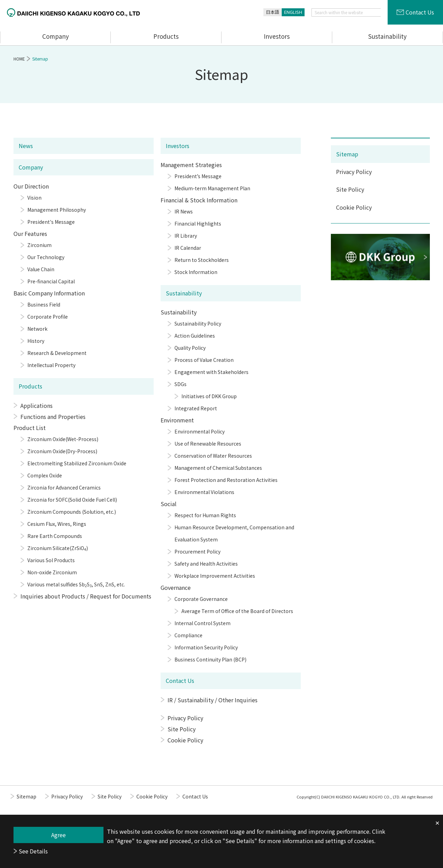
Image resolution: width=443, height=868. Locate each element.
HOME (19, 59)
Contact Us (420, 12)
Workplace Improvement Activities (215, 576)
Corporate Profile (48, 317)
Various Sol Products (51, 560)
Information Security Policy (206, 647)
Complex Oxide (45, 475)
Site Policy (182, 729)
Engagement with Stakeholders (211, 372)
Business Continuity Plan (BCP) (210, 659)
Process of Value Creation (204, 360)
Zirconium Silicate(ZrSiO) (58, 548)
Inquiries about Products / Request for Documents (86, 596)
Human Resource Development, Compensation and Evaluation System (234, 533)
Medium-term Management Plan (212, 188)
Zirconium (39, 245)
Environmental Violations (204, 492)
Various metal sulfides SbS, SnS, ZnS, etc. (76, 585)
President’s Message (198, 176)
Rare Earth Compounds (55, 536)
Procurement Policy (197, 551)
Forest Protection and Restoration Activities (226, 480)
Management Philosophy (57, 210)
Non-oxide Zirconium (52, 572)
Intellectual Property (51, 365)
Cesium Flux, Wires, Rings (57, 524)
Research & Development (57, 353)
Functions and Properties (53, 417)
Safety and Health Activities (206, 564)
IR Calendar (188, 248)
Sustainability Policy (198, 323)
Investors (277, 36)
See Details (33, 851)
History (36, 341)
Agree (58, 835)
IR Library (186, 236)
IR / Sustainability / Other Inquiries (213, 700)
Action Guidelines (195, 336)
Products (166, 36)
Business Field (44, 304)
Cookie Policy (185, 740)
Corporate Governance (201, 599)
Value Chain (41, 269)
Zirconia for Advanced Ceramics (64, 487)
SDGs (180, 384)
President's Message (51, 222)
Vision (34, 198)
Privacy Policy (185, 718)
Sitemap (347, 154)
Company (56, 36)
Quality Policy (190, 348)
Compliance (188, 635)
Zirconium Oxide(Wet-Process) (63, 439)
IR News (184, 211)
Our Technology (46, 257)
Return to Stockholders (202, 260)
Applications (37, 405)
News (26, 146)
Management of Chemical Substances (218, 468)
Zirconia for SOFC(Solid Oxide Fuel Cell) (72, 500)
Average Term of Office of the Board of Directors (237, 611)
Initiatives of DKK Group (209, 396)
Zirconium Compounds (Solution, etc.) (72, 512)
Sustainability (387, 36)
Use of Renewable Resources (208, 444)
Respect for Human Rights (205, 515)
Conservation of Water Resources (213, 456)
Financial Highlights (198, 223)
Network (37, 329)
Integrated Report (196, 408)
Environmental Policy (200, 431)
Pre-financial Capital (51, 281)
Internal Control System (202, 623)
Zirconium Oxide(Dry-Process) (62, 451)
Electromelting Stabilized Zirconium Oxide (77, 463)
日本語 (273, 12)
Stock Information (196, 272)
